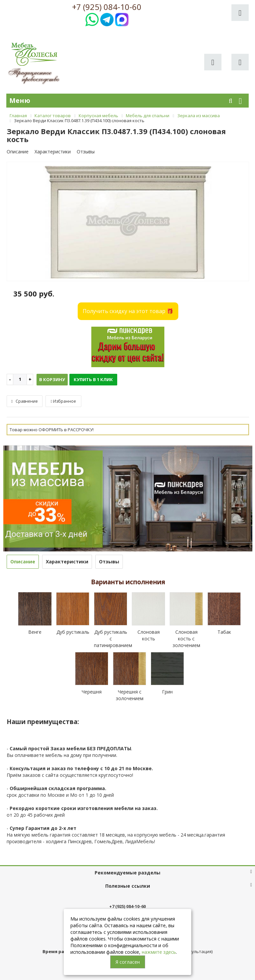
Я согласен (128, 962)
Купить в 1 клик (93, 379)
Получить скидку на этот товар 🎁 (128, 311)
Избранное (63, 401)
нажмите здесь (159, 952)
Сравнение (25, 401)
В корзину (52, 379)
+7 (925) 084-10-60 (107, 7)
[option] (128, 222)
